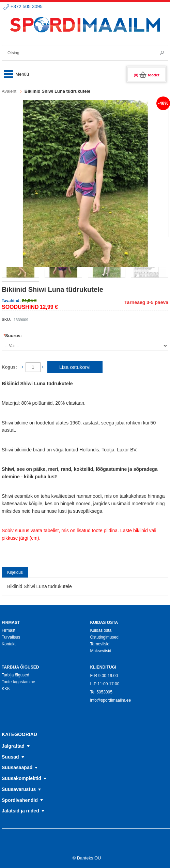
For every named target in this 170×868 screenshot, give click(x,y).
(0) (146, 75)
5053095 (104, 692)
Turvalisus (11, 637)
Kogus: (9, 367)
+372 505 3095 (27, 6)
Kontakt (9, 644)
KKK (6, 689)
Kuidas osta (101, 630)
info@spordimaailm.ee (110, 700)
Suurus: (13, 336)
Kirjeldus (15, 572)
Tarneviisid (100, 644)
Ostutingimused (104, 637)
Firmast (9, 630)
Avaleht (9, 91)
